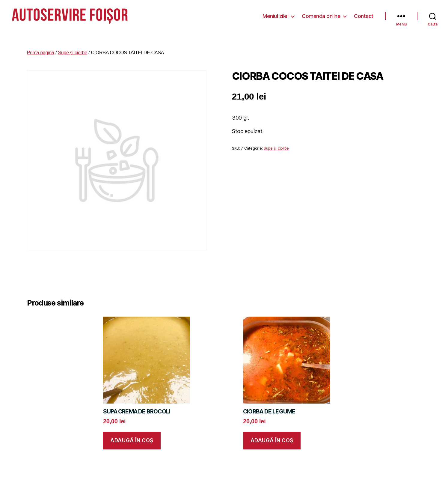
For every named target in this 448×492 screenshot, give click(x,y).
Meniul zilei (275, 15)
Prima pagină (41, 51)
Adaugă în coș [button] (132, 438)
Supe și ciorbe (73, 51)
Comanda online (321, 15)
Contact (364, 15)
